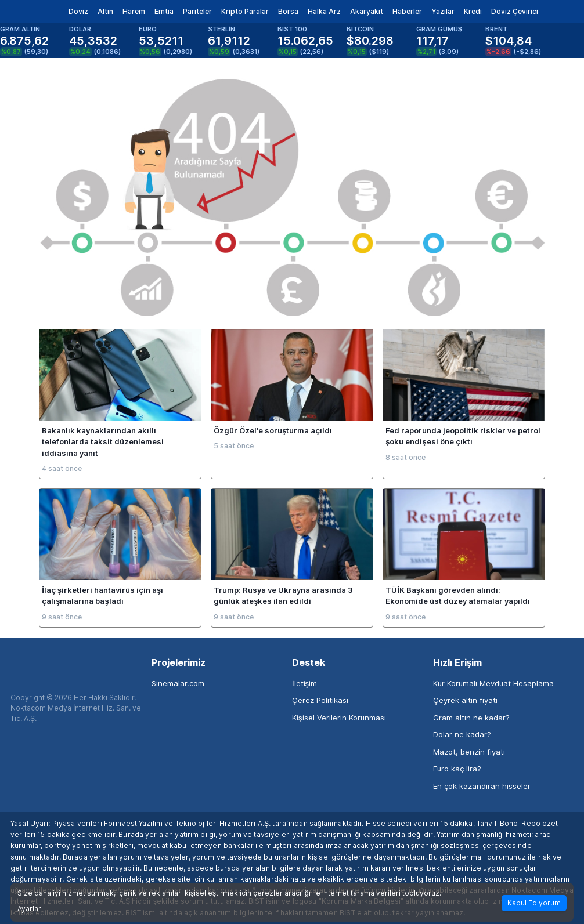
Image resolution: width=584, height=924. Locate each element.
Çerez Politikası (320, 700)
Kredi (473, 11)
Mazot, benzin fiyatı (469, 752)
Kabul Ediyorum (534, 903)
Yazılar (443, 11)
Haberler (407, 11)
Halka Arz (324, 11)
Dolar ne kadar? (462, 734)
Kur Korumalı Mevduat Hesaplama (493, 683)
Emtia (164, 11)
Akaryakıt (367, 11)
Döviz (78, 11)
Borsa (288, 11)
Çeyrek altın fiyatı (465, 700)
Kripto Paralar (245, 11)
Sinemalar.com (178, 683)
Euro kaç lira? (457, 769)
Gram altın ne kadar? (471, 718)
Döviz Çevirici (515, 11)
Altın (105, 11)
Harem (134, 11)
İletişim (304, 683)
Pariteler (197, 11)
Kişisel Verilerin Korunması (339, 718)
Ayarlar (29, 909)
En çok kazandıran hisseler (482, 786)
